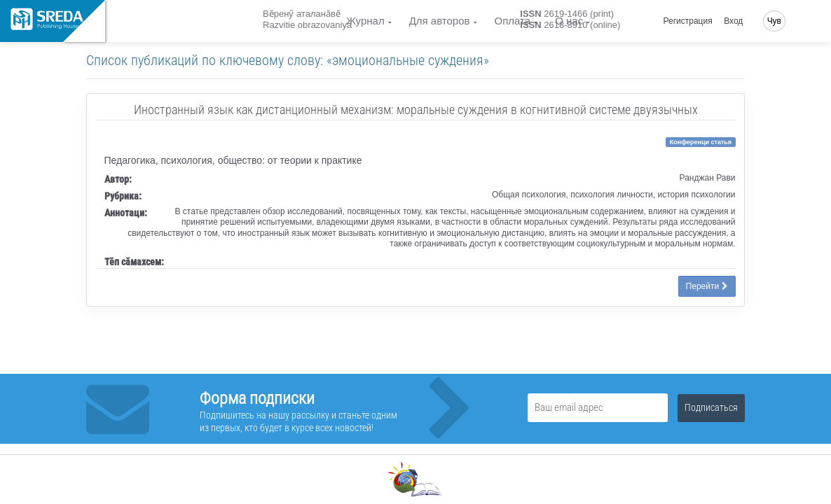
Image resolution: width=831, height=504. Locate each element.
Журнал (365, 21)
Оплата (513, 21)
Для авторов (440, 21)
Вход (733, 21)
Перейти (707, 286)
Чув (774, 21)
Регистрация (688, 21)
